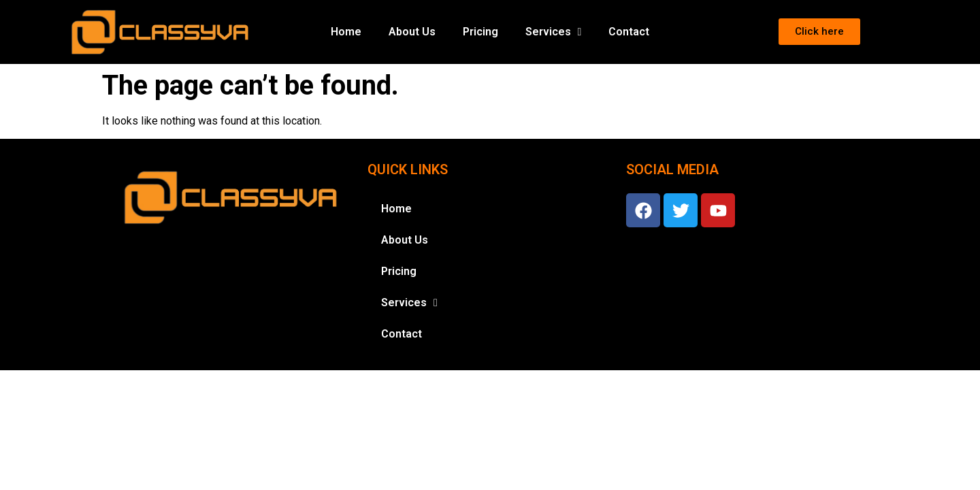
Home (346, 32)
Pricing (480, 32)
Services (554, 32)
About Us (412, 32)
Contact (629, 32)
